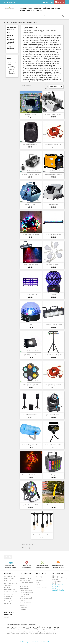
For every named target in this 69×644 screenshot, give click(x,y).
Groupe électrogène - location (53, 175)
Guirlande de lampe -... (53, 265)
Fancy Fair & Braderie (12, 29)
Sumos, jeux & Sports (10, 583)
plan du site (24, 605)
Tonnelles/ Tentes (27, 11)
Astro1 (31, 325)
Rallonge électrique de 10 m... (53, 145)
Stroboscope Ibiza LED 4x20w (53, 325)
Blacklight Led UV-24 (31, 295)
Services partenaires (10, 601)
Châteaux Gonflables (51, 8)
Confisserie (7, 603)
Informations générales (12, 63)
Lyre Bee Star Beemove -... (53, 415)
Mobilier (37, 8)
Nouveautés (8, 599)
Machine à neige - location (53, 115)
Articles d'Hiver (9, 596)
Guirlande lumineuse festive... (31, 235)
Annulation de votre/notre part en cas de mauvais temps (27, 589)
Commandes (40, 580)
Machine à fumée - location (31, 175)
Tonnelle (11, 71)
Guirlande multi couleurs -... (31, 475)
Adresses (38, 585)
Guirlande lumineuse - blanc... (42, 535)
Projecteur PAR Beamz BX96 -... (31, 505)
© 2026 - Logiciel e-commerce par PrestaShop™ (35, 642)
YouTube (10, 557)
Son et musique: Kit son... (31, 145)
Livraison (12, 73)
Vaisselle (7, 617)
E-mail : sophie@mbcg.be (58, 589)
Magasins (23, 610)
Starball (53, 295)
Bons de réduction (41, 587)
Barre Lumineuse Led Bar (53, 235)
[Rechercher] (54, 16)
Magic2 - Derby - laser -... (53, 475)
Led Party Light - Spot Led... (31, 385)
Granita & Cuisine (11, 43)
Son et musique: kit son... (31, 415)
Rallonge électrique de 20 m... (53, 385)
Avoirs (38, 582)
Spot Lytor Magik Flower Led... (31, 445)
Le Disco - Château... (31, 115)
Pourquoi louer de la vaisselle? (11, 68)
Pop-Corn (10, 40)
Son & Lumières (11, 47)
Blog (9, 58)
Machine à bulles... (31, 205)
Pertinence (56, 87)
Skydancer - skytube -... (53, 505)
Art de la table (26, 8)
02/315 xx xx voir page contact (58, 586)
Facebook (6, 557)
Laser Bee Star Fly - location (53, 445)
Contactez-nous (9, 2)
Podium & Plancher (10, 589)
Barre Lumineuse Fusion (31, 265)
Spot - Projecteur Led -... (31, 355)
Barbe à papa (10, 36)
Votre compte (41, 574)
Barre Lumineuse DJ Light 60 (53, 355)
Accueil (39, 11)
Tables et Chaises (9, 581)
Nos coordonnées (25, 580)
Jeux (9, 33)
